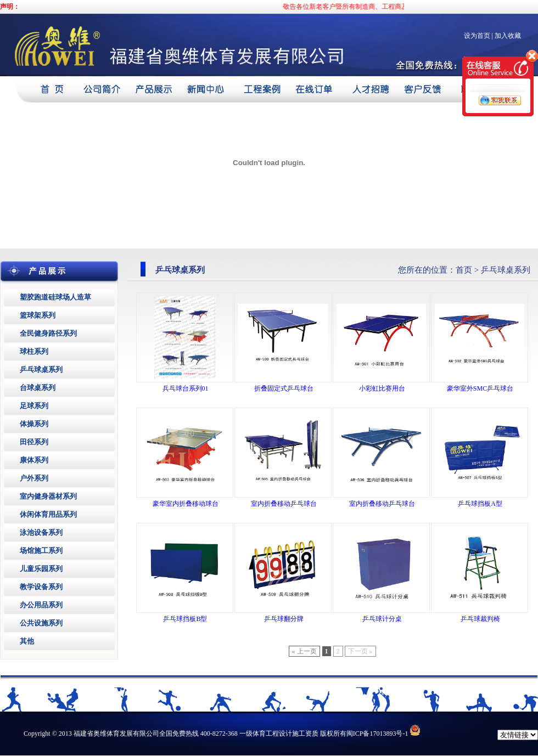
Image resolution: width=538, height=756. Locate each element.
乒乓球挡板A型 (480, 504)
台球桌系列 (38, 388)
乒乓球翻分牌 (284, 619)
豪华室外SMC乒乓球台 (480, 388)
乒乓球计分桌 (382, 619)
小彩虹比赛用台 (382, 388)
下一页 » (360, 651)
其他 (27, 641)
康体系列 (34, 460)
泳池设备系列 (41, 532)
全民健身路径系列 (48, 333)
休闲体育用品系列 (48, 514)
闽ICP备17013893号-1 (377, 734)
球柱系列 (34, 351)
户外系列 (34, 478)
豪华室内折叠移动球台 (186, 504)
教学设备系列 (41, 587)
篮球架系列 (38, 315)
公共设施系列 (41, 623)
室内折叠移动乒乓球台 (284, 504)
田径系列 (34, 442)
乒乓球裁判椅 (480, 619)
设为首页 (477, 36)
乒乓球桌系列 (41, 369)
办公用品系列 (41, 605)
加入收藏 (508, 36)
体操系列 (34, 424)
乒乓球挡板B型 (185, 619)
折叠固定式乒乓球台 (284, 388)
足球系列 (34, 406)
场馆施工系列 (41, 551)
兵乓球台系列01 (186, 388)
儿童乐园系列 (41, 569)
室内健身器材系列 (48, 496)
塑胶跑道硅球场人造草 (55, 297)
